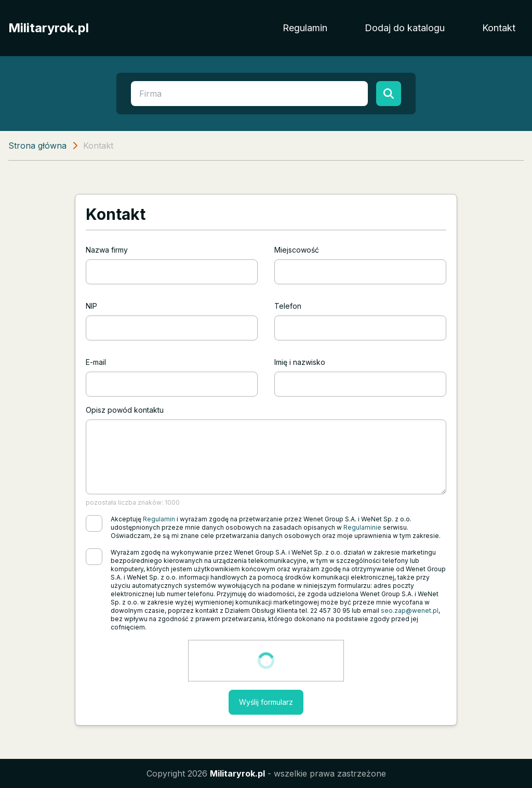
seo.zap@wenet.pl (410, 610)
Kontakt (499, 28)
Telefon (288, 306)
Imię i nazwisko (300, 362)
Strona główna (37, 146)
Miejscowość (297, 250)
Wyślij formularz (266, 702)
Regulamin (305, 28)
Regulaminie (362, 527)
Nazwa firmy (107, 250)
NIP (91, 306)
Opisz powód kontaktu (125, 410)
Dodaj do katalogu (405, 28)
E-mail (96, 362)
